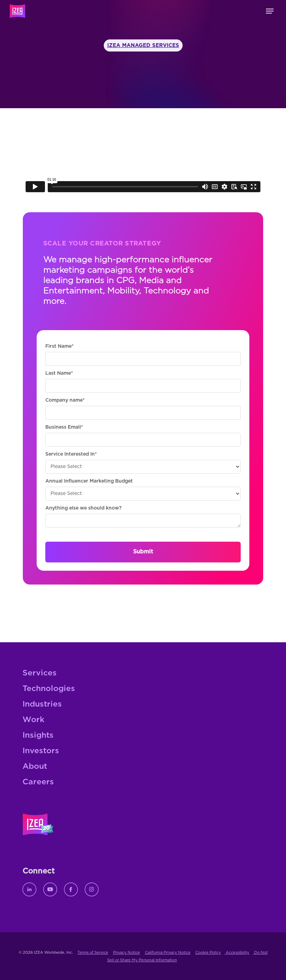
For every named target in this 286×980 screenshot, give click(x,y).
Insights (38, 735)
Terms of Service (93, 953)
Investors (41, 751)
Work (33, 720)
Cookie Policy (208, 953)
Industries (42, 704)
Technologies (49, 689)
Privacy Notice (127, 953)
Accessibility (237, 953)
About (35, 767)
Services (40, 673)
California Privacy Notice (168, 953)
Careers (38, 782)
